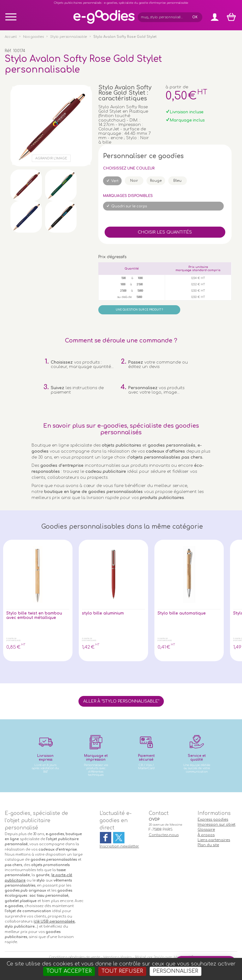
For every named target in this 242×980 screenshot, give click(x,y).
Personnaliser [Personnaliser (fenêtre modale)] (176, 971)
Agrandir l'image (51, 158)
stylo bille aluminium (103, 613)
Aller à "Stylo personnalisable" (121, 701)
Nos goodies (33, 37)
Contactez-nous (164, 835)
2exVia (159, 957)
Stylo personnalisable (69, 37)
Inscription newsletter (119, 846)
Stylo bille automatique (182, 613)
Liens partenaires (214, 840)
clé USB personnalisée (55, 921)
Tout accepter (69, 971)
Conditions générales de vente (75, 957)
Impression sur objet (216, 825)
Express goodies (213, 820)
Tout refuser (122, 971)
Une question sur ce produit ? (139, 310)
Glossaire (206, 830)
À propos (206, 835)
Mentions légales (118, 957)
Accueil (11, 37)
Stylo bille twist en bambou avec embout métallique (34, 615)
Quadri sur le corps (129, 206)
